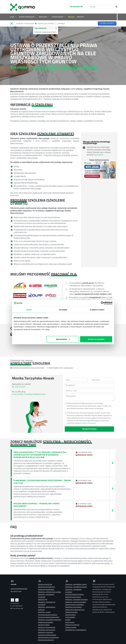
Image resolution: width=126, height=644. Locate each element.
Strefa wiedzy (70, 622)
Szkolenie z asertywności (47, 630)
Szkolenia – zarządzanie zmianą (76, 584)
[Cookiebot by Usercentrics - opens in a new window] (102, 303)
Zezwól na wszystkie (96, 339)
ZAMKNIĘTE (61, 24)
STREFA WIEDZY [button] (59, 17)
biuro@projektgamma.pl (19, 589)
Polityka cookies (71, 627)
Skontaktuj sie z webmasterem (76, 630)
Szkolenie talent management (48, 637)
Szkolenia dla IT (71, 615)
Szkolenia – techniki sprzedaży (76, 602)
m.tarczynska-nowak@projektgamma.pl (29, 394)
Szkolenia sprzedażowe (46, 589)
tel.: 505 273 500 (19, 387)
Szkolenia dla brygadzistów (75, 605)
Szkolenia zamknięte (45, 584)
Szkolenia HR (43, 599)
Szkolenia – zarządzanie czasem (76, 587)
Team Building (70, 617)
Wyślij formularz (89, 429)
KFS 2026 (71, 17)
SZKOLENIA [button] (44, 17)
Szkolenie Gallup (44, 625)
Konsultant (99, 155)
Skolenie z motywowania (47, 627)
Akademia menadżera (46, 622)
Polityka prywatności (72, 625)
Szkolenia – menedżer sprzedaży (76, 599)
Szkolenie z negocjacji (46, 632)
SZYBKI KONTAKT (107, 23)
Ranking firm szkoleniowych (75, 610)
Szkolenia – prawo (44, 612)
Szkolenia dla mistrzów (46, 640)
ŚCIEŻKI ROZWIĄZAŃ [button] (28, 17)
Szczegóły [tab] (63, 310)
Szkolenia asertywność (73, 597)
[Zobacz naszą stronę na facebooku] (12, 600)
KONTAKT (80, 17)
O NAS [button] (13, 17)
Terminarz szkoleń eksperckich (49, 617)
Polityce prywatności (89, 423)
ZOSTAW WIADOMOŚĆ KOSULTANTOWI (28, 368)
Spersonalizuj (63, 339)
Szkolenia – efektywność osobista (50, 592)
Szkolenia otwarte (71, 612)
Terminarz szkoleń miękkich (48, 615)
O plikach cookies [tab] (97, 310)
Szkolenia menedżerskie (46, 587)
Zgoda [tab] (29, 310)
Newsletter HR (76, 7)
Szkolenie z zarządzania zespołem (50, 620)
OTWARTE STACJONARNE (46, 24)
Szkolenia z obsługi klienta (47, 635)
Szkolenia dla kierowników (74, 594)
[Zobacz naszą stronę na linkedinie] (17, 600)
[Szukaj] (116, 7)
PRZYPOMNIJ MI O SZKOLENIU (61, 368)
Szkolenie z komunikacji (73, 607)
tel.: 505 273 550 (16, 591)
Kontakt (68, 620)
